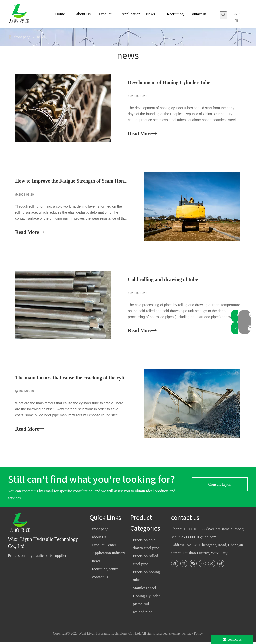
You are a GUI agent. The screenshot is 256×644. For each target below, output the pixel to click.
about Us (99, 539)
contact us (100, 579)
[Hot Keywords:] (223, 15)
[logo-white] (22, 524)
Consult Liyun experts (220, 489)
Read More (142, 134)
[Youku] (184, 566)
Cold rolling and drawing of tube (163, 281)
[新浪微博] (175, 566)
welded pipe (143, 614)
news (96, 563)
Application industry (109, 555)
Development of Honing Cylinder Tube (169, 83)
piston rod (141, 606)
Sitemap (174, 636)
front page (100, 531)
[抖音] (221, 566)
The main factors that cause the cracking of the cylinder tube (80, 379)
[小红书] (202, 566)
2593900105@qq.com (199, 539)
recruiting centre (105, 571)
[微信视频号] (212, 566)
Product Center (104, 547)
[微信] (193, 566)
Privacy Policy (193, 636)
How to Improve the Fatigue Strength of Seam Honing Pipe (78, 182)
